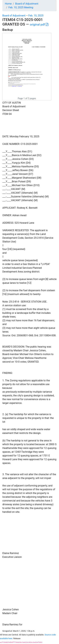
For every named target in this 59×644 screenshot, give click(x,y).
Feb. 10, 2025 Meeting (21, 7)
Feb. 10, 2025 (36, 16)
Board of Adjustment (27, 4)
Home (8, 4)
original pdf (39, 24)
